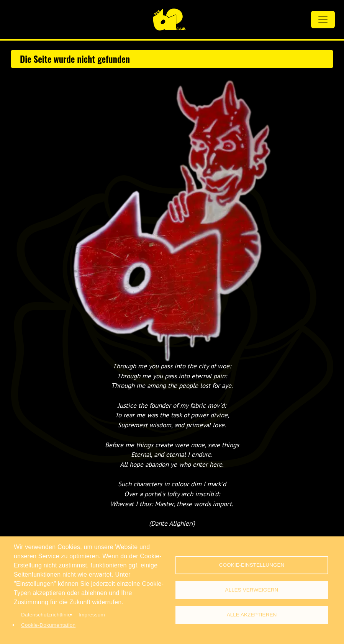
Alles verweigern (252, 590)
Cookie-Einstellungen (252, 565)
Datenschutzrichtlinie (46, 615)
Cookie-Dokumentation (48, 625)
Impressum (92, 615)
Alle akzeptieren (252, 615)
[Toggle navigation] (323, 20)
